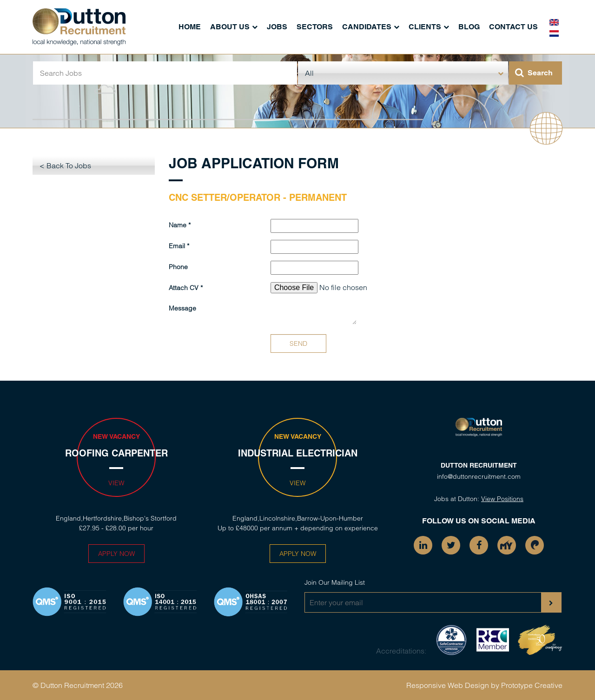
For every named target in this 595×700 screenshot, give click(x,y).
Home (190, 27)
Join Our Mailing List (335, 582)
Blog (469, 27)
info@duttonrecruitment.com (479, 476)
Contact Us (513, 27)
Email (177, 246)
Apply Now (116, 554)
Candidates (367, 27)
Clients (425, 27)
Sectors (315, 27)
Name (178, 225)
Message (182, 308)
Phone (178, 267)
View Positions (502, 499)
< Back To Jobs (65, 165)
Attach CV (184, 288)
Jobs (277, 27)
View (116, 483)
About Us (230, 27)
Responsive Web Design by (453, 685)
